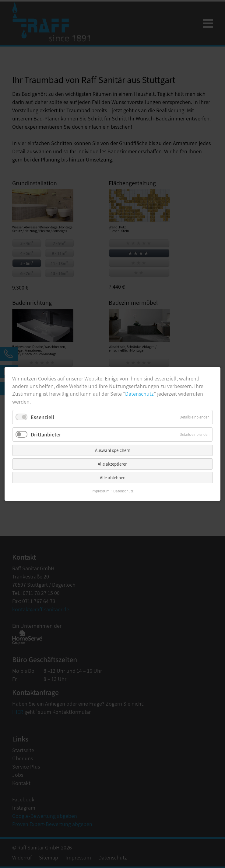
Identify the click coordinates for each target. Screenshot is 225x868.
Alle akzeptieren (113, 464)
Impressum (101, 491)
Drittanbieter (46, 434)
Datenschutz (139, 394)
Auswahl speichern (113, 450)
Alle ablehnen (113, 478)
